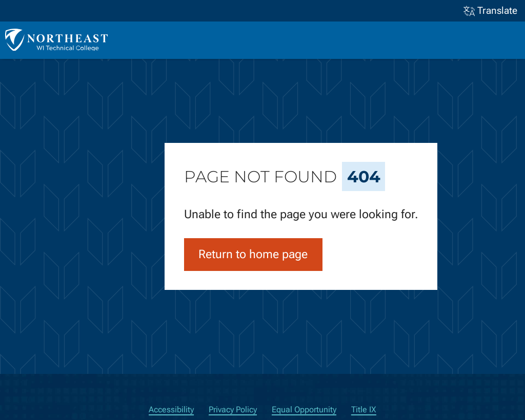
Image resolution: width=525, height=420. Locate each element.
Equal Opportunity (304, 409)
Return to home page (253, 254)
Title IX (364, 409)
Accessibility (171, 409)
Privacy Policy (233, 409)
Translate (491, 11)
